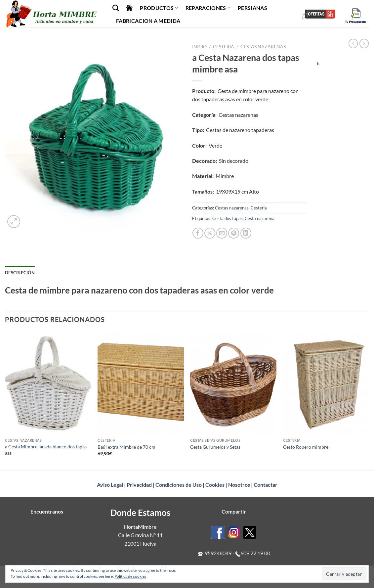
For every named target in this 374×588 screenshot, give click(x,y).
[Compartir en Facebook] (198, 233)
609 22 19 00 (255, 553)
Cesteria (224, 47)
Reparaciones (208, 8)
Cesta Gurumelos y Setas (215, 447)
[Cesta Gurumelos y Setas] (233, 383)
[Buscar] (116, 8)
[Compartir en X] (210, 233)
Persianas (252, 8)
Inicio (199, 47)
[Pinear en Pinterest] (234, 233)
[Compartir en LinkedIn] (246, 233)
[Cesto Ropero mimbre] (326, 383)
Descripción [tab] (20, 273)
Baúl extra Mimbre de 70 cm (126, 447)
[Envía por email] (222, 233)
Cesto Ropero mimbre (306, 447)
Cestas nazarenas (263, 47)
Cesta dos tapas (228, 218)
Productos (159, 8)
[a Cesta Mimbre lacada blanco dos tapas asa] (48, 383)
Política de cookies (130, 576)
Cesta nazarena (260, 218)
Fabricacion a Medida (148, 21)
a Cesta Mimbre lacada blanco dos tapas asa (46, 450)
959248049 (218, 553)
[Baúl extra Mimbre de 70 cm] (141, 383)
